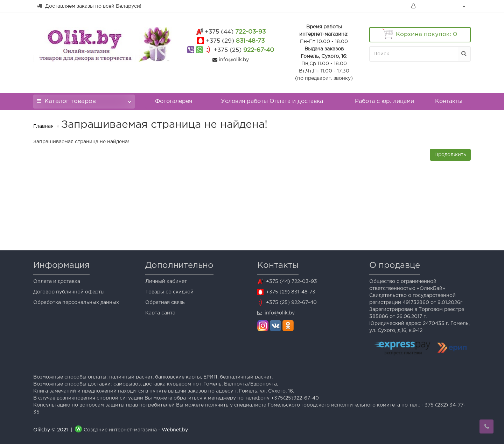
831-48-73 (235, 41)
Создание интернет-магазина (120, 430)
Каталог (84, 99)
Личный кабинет (166, 282)
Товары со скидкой (169, 292)
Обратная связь (165, 303)
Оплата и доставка (57, 282)
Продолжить (450, 155)
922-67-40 (244, 50)
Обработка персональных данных (76, 303)
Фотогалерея (174, 101)
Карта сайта (160, 313)
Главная (43, 126)
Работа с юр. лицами (384, 101)
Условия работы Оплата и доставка (272, 101)
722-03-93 (235, 32)
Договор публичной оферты (69, 292)
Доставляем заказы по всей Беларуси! (89, 6)
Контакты (449, 101)
